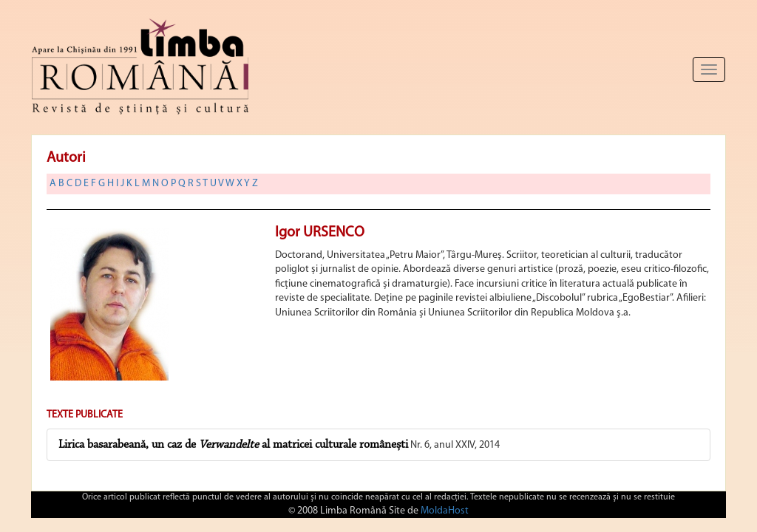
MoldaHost (445, 511)
